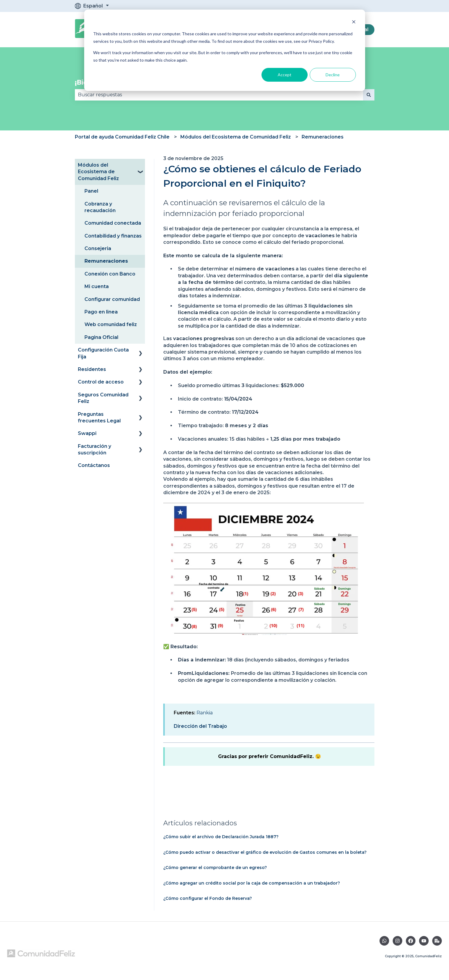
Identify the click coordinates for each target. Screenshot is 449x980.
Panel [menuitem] (91, 191)
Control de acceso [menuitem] (101, 382)
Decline (333, 75)
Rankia (205, 713)
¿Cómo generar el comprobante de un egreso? (215, 868)
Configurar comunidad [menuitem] (112, 299)
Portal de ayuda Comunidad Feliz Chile (122, 137)
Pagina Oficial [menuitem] (101, 337)
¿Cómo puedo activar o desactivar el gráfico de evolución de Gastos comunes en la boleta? (265, 852)
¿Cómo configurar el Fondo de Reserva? (208, 898)
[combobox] (219, 95)
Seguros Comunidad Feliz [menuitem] (103, 398)
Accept (285, 75)
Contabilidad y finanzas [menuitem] (113, 236)
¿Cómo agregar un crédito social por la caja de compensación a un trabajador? (252, 883)
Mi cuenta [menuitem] (97, 286)
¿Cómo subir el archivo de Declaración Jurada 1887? (221, 837)
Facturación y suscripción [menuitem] (95, 449)
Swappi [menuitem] (87, 433)
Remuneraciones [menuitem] (106, 261)
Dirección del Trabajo (200, 726)
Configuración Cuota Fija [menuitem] (103, 353)
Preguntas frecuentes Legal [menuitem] (99, 417)
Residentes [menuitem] (92, 369)
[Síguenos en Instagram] (397, 941)
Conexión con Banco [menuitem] (110, 274)
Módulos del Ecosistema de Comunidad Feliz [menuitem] (98, 172)
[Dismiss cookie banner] (354, 23)
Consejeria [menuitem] (98, 248)
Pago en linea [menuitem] (101, 312)
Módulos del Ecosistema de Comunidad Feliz (236, 137)
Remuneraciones (323, 137)
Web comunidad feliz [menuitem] (111, 324)
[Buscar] (369, 95)
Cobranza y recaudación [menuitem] (100, 207)
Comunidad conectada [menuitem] (113, 223)
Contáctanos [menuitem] (94, 465)
